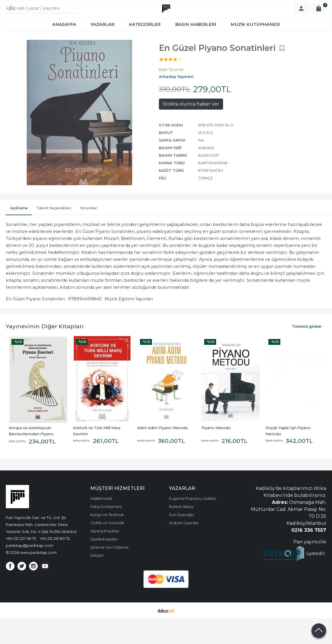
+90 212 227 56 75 (21, 557)
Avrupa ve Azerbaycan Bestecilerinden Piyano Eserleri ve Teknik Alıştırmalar (36, 453)
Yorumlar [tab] (88, 227)
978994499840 (85, 318)
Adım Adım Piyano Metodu (163, 447)
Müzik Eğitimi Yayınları (129, 318)
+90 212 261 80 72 (55, 557)
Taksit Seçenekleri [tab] (54, 227)
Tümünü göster (307, 345)
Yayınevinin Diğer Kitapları (45, 345)
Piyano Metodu (216, 447)
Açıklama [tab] (19, 227)
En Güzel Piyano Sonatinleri (35, 318)
